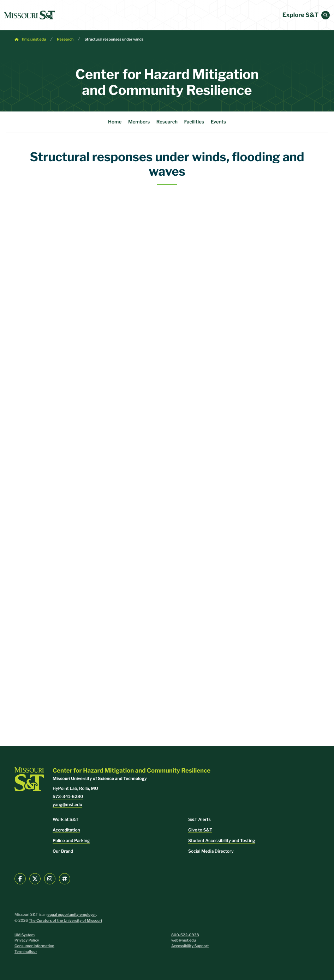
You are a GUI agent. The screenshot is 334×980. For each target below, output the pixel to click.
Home (115, 122)
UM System (25, 935)
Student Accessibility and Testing (222, 840)
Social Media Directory (211, 851)
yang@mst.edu (67, 804)
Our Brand (63, 851)
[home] (30, 15)
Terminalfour (26, 952)
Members (139, 122)
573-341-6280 (68, 796)
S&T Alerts (199, 819)
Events (218, 122)
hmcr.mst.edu (34, 39)
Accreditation (66, 830)
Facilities (194, 122)
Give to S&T (200, 830)
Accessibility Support (190, 946)
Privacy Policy (27, 940)
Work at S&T (66, 819)
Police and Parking (71, 840)
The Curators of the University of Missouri (65, 921)
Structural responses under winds (114, 39)
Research (65, 39)
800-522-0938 (185, 935)
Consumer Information (34, 946)
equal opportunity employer (72, 915)
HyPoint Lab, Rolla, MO (75, 788)
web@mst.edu (184, 940)
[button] (326, 15)
